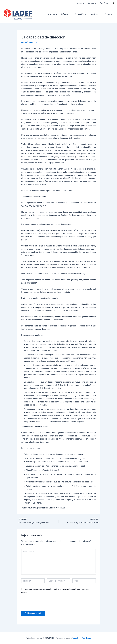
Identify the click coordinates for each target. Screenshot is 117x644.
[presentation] (39, 602)
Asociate (83, 3)
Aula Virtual (105, 3)
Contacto (109, 14)
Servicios (96, 14)
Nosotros (54, 14)
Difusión (68, 14)
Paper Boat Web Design (82, 638)
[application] (58, 14)
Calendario (93, 3)
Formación (82, 14)
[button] (114, 3)
